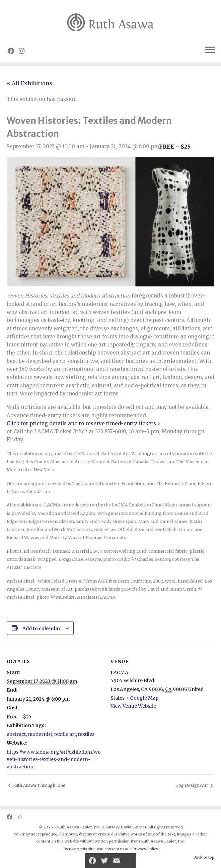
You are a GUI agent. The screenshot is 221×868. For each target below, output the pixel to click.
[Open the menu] (210, 50)
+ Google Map (142, 698)
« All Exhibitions (29, 83)
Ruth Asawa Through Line (39, 785)
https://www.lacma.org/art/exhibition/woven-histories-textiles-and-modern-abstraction (54, 759)
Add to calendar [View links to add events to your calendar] (42, 629)
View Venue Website (133, 706)
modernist (40, 734)
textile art (65, 734)
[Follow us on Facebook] (13, 51)
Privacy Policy (145, 849)
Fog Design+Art (193, 785)
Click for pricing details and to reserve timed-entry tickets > (84, 423)
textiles (86, 734)
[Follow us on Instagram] (24, 51)
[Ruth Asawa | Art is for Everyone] (110, 20)
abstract (16, 734)
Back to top (204, 857)
